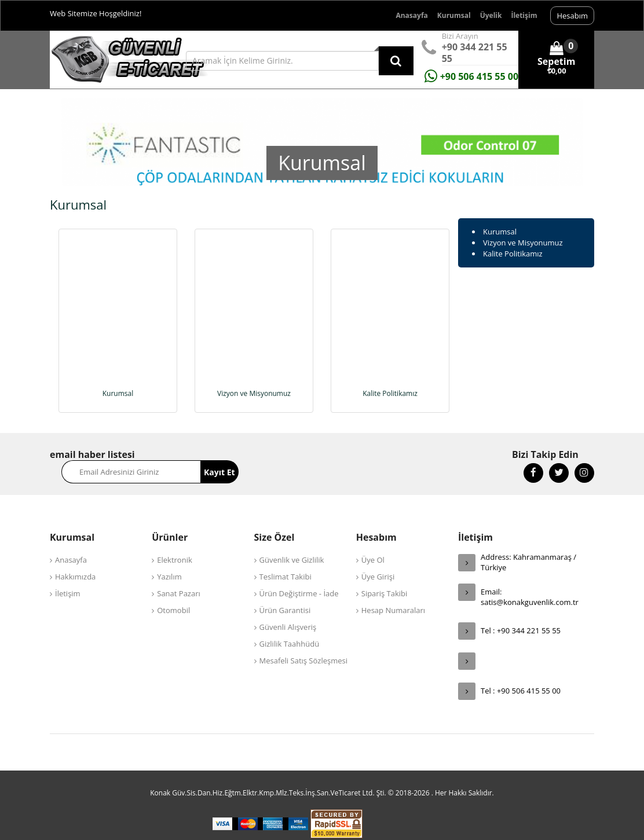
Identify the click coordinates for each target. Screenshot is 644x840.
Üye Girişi (378, 561)
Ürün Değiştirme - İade (299, 578)
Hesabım (572, 16)
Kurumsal (454, 15)
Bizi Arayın (460, 36)
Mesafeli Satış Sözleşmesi (304, 645)
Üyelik (491, 15)
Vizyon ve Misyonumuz (523, 243)
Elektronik (175, 544)
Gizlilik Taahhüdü (290, 628)
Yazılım (169, 561)
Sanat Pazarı (179, 578)
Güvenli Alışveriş (288, 611)
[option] (322, 182)
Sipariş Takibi (385, 578)
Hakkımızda (75, 561)
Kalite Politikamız (513, 254)
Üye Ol (373, 544)
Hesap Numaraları (393, 595)
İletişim (524, 15)
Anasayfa (411, 15)
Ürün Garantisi (285, 595)
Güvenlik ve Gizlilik (292, 544)
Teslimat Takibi (286, 561)
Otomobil (173, 595)
